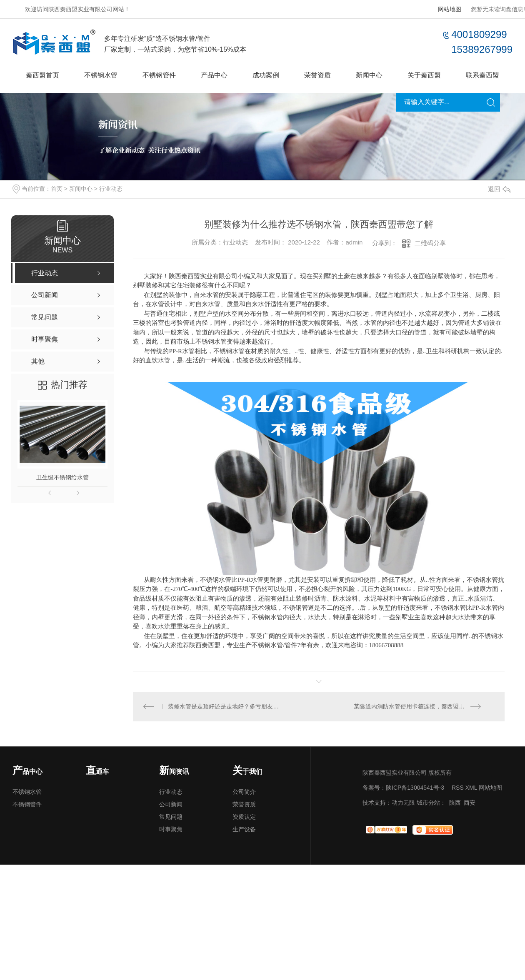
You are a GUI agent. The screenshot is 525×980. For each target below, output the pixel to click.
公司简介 (244, 792)
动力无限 (403, 803)
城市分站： (431, 803)
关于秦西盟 (424, 75)
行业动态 (111, 189)
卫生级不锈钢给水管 (62, 477)
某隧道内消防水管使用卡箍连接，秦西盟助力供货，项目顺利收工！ (424, 707)
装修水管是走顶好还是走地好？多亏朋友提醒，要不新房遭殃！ (226, 707)
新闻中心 (369, 75)
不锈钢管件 (159, 75)
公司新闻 (171, 805)
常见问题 (171, 817)
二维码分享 (430, 243)
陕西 (455, 803)
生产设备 (244, 830)
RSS (458, 788)
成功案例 (266, 75)
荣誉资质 (317, 75)
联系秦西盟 (482, 75)
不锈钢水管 (101, 75)
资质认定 (244, 817)
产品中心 (214, 75)
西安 (470, 803)
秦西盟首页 (42, 75)
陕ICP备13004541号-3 (415, 788)
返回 (499, 189)
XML (471, 788)
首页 (57, 189)
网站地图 (450, 9)
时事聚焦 (171, 830)
